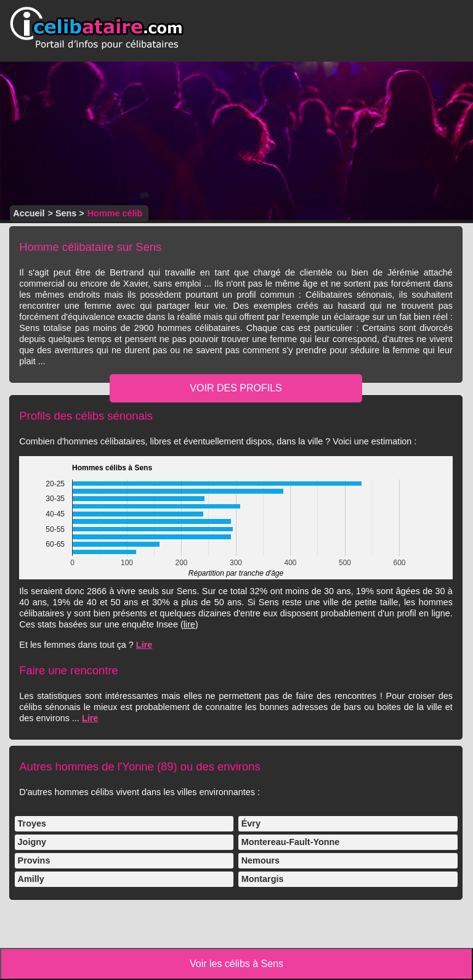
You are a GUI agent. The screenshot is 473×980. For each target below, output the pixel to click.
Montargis (263, 879)
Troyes (32, 823)
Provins (34, 860)
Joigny (32, 842)
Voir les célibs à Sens (236, 964)
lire (189, 624)
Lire (144, 645)
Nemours (261, 860)
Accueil (29, 213)
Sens (66, 213)
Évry (251, 823)
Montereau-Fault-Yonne (291, 842)
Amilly (31, 879)
